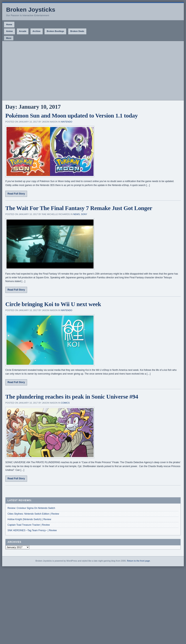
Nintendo (67, 122)
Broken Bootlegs (55, 31)
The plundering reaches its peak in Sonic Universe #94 (72, 397)
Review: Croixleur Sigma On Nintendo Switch (31, 508)
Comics (65, 403)
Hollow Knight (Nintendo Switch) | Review (29, 519)
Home (9, 24)
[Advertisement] (93, 71)
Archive (37, 31)
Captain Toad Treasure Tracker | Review (29, 525)
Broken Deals (77, 31)
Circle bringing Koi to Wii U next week (53, 304)
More (9, 38)
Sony (84, 214)
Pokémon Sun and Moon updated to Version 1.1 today (72, 115)
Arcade (23, 31)
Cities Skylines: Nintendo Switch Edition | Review (33, 514)
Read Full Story (16, 194)
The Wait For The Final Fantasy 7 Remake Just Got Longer (79, 208)
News (77, 214)
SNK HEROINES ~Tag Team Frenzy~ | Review (32, 530)
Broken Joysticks (31, 10)
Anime (9, 31)
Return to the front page (138, 561)
